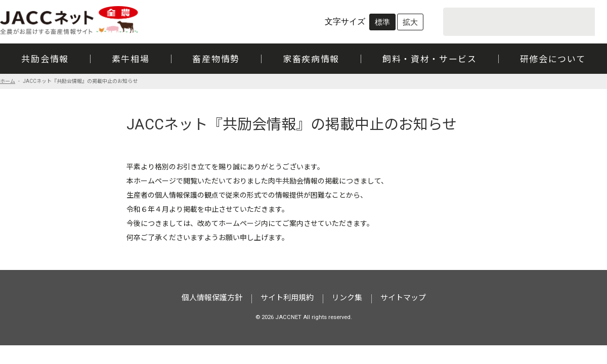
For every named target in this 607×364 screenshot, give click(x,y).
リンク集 (347, 298)
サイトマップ (403, 298)
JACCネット (70, 20)
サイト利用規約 (287, 298)
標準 (382, 22)
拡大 (410, 22)
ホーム (8, 81)
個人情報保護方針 (212, 298)
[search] (506, 22)
